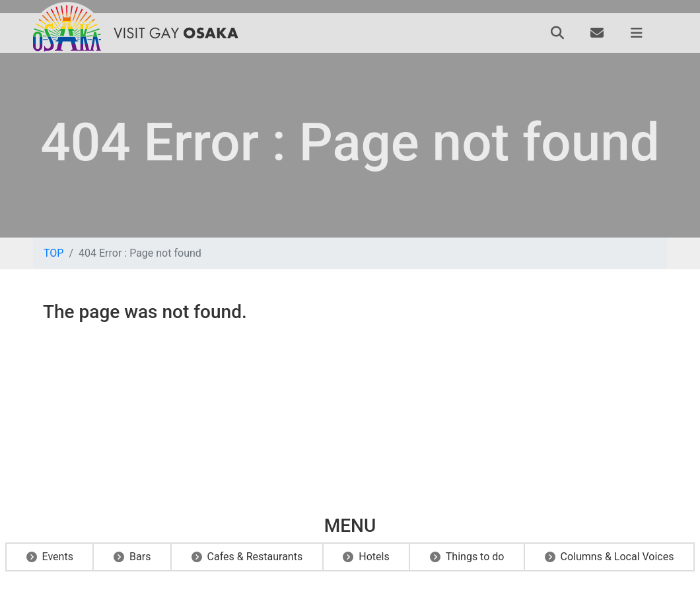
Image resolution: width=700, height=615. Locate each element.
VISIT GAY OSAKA (176, 33)
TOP (53, 253)
